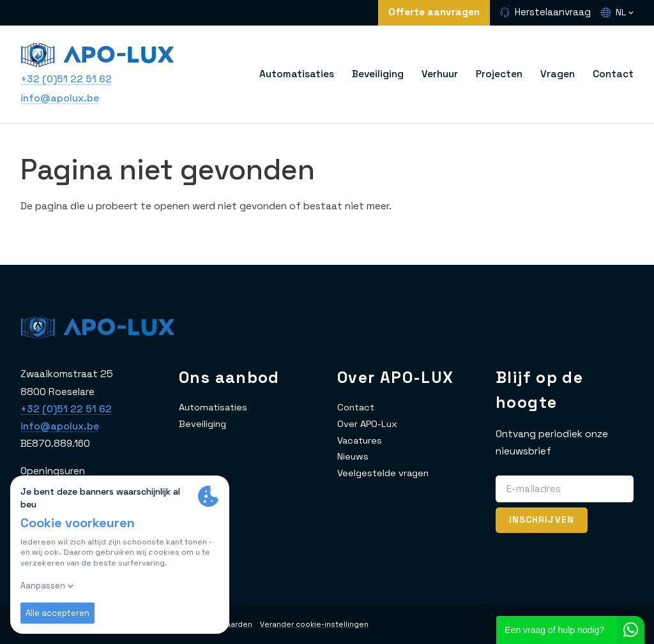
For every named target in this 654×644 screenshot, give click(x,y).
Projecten (499, 74)
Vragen (558, 74)
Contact (613, 74)
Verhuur (440, 74)
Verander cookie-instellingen (328, 624)
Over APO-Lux (369, 424)
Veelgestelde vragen (385, 473)
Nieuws (354, 456)
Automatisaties (297, 74)
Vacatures (361, 440)
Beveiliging (378, 74)
